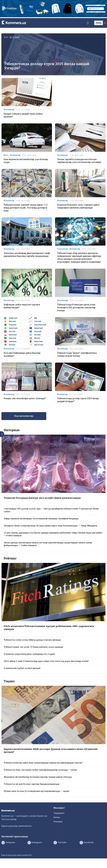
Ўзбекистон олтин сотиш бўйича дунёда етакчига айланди (34, 645)
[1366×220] (53, 16)
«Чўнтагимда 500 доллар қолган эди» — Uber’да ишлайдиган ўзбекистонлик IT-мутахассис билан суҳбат (51, 511)
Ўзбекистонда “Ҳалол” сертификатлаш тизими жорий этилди (77, 355)
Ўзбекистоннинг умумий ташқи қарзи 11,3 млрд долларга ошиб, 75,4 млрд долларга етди (26, 208)
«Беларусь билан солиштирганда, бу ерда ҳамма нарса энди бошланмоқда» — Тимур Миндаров (48, 528)
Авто (6, 155)
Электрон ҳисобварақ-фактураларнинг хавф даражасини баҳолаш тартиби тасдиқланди (27, 255)
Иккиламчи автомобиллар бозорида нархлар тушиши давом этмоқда (40, 783)
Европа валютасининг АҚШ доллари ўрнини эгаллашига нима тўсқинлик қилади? (52, 756)
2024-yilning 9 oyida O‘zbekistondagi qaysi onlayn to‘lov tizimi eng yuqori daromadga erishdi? (49, 667)
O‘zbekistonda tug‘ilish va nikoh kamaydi (23, 674)
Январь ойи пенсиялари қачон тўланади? (25, 399)
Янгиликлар (9, 110)
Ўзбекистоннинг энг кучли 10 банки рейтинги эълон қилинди (36, 652)
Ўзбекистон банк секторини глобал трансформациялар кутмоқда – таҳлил (42, 776)
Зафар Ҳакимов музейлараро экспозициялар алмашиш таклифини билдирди (44, 520)
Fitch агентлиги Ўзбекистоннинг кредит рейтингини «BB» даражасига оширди (51, 632)
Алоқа (57, 824)
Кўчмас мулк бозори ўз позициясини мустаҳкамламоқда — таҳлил (38, 797)
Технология (62, 249)
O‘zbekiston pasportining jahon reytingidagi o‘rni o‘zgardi (31, 659)
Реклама (58, 828)
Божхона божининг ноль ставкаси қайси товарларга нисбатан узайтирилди (78, 207)
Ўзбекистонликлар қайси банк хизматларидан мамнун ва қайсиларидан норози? (46, 769)
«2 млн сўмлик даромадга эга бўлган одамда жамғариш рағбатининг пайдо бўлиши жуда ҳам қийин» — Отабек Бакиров (53, 538)
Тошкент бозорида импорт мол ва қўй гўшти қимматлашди (43, 499)
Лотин (99, 23)
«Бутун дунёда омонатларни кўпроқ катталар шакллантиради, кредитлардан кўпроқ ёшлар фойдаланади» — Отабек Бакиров (51, 548)
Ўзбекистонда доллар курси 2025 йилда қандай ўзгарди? (47, 66)
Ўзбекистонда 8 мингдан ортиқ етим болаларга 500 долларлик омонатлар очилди (76, 308)
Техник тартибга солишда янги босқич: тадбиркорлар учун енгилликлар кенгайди (79, 161)
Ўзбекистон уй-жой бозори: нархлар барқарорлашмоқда (33, 790)
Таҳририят (59, 819)
